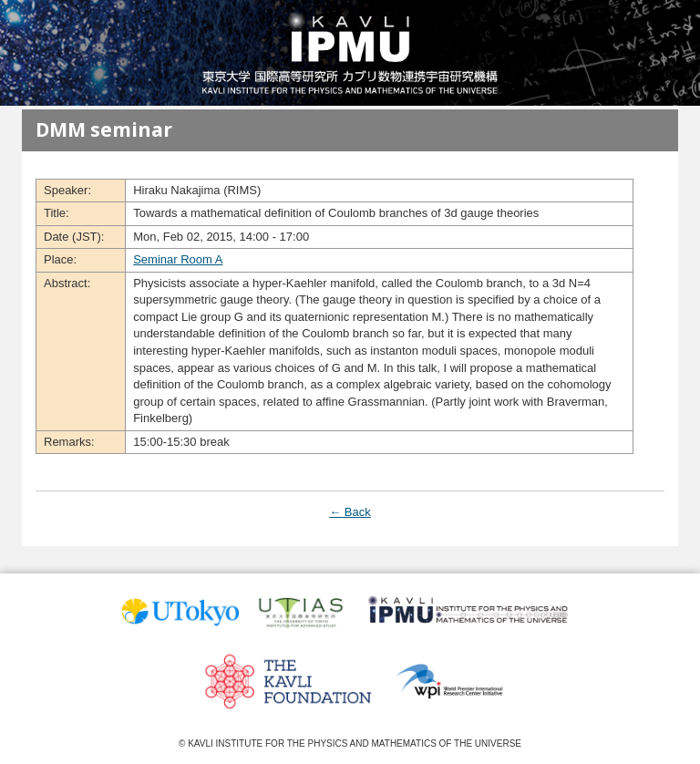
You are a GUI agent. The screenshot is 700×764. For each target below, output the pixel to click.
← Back (350, 512)
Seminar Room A (178, 259)
